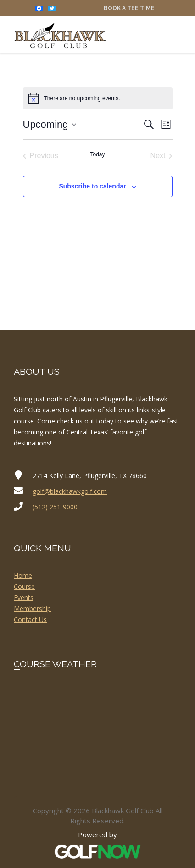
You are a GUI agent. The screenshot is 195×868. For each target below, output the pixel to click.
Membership (32, 608)
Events (24, 597)
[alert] (98, 98)
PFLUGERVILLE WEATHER (97, 720)
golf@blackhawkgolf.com (70, 491)
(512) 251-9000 (55, 507)
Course (24, 586)
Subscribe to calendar (92, 186)
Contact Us (30, 620)
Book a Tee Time (129, 8)
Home (23, 575)
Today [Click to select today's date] (97, 154)
